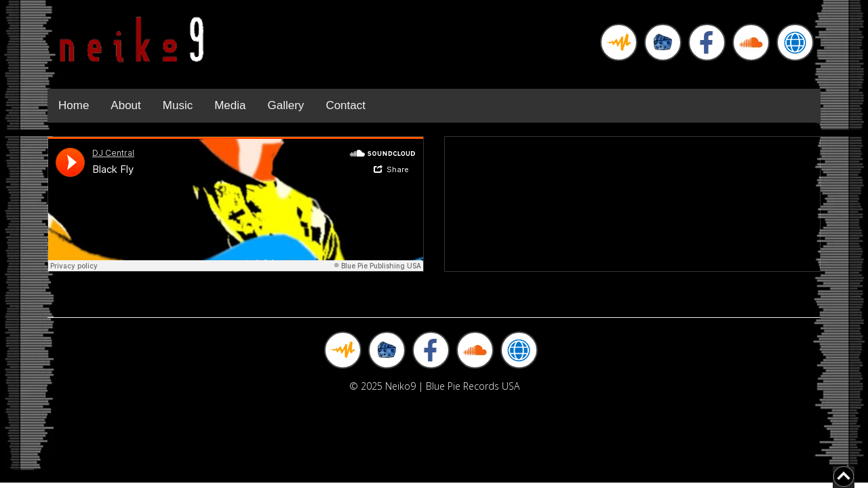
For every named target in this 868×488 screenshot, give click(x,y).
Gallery (286, 105)
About (125, 105)
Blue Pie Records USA (473, 386)
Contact (346, 105)
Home (74, 105)
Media (230, 105)
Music (178, 105)
